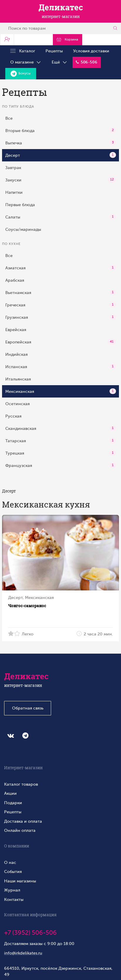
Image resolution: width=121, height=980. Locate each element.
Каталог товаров (21, 784)
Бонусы (21, 74)
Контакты (14, 899)
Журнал (12, 890)
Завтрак (13, 168)
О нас (10, 862)
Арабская (15, 280)
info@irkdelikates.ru (23, 953)
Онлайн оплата (20, 830)
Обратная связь (28, 708)
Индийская (16, 354)
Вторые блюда (61, 130)
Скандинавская (61, 428)
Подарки (13, 803)
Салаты (61, 217)
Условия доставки (91, 51)
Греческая (61, 305)
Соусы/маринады (23, 229)
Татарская (61, 441)
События (13, 872)
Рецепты (54, 51)
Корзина (67, 39)
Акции (10, 793)
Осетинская (17, 404)
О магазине (26, 62)
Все (9, 118)
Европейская (61, 342)
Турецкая (61, 453)
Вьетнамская (61, 293)
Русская (13, 416)
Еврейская (16, 330)
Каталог (23, 51)
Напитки (14, 192)
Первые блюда (20, 205)
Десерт (61, 155)
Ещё (60, 62)
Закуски (61, 180)
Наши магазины (20, 881)
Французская (61, 465)
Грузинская (61, 317)
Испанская (61, 367)
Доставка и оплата (23, 821)
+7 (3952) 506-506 (30, 933)
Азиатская (61, 268)
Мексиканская (61, 391)
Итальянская (18, 379)
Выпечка (61, 143)
